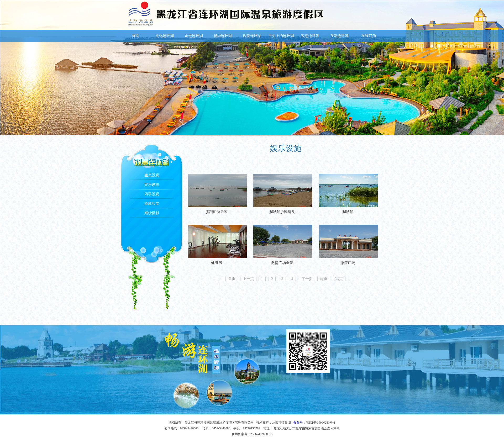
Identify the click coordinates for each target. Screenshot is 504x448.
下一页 (307, 279)
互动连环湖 (339, 36)
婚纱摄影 (152, 213)
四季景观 (152, 194)
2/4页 (339, 279)
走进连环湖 (194, 36)
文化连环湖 (165, 36)
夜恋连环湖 (310, 36)
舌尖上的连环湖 (281, 36)
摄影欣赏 (152, 204)
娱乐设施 (152, 185)
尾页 (324, 279)
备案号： (314, 423)
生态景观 (152, 175)
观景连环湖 (252, 36)
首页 (135, 36)
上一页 (248, 279)
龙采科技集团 (281, 423)
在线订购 (369, 36)
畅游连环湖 (223, 36)
